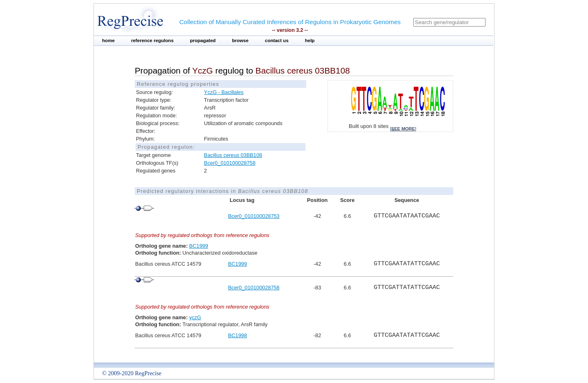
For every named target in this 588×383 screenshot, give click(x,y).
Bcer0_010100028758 (230, 163)
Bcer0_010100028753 (254, 216)
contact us (277, 40)
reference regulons (152, 40)
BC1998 (238, 335)
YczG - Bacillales (224, 92)
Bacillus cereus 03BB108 (233, 155)
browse (240, 40)
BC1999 (198, 246)
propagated (203, 40)
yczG (195, 317)
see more (403, 129)
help (310, 40)
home (108, 40)
